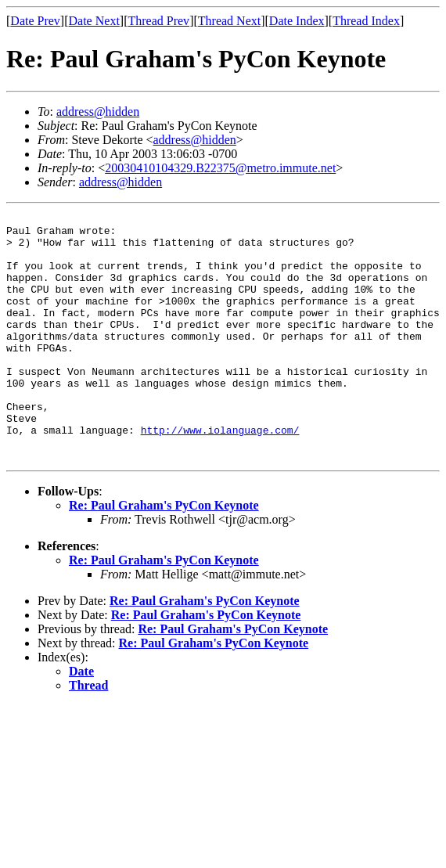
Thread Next (229, 21)
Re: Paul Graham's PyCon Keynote (164, 555)
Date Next (94, 21)
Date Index (297, 21)
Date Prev (35, 21)
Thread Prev (158, 21)
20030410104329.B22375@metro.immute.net (220, 168)
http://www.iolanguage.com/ (220, 474)
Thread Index (366, 21)
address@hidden (98, 112)
